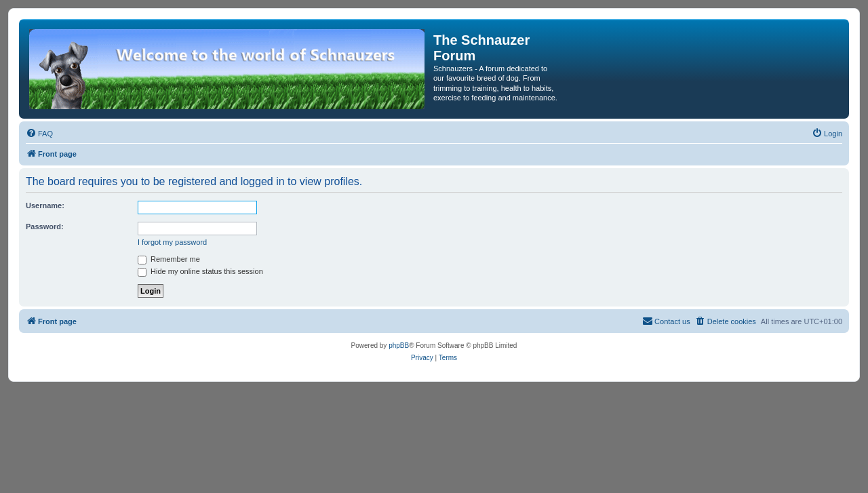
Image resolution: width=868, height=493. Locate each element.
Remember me (169, 259)
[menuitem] (39, 134)
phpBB (399, 346)
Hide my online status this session (200, 271)
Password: (45, 226)
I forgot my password (172, 242)
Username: (45, 205)
